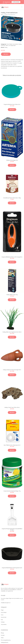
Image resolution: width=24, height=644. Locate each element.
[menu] (22, 7)
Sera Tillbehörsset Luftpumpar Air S (12, 445)
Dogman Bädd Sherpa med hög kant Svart (12, 568)
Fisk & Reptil (9, 44)
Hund (2, 615)
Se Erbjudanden (16, 2)
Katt (2, 620)
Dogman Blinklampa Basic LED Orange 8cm (12, 257)
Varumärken (15, 44)
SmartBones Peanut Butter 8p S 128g (12, 198)
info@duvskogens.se (6, 603)
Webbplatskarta (5, 642)
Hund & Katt (4, 617)
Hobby (20, 44)
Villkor (2, 638)
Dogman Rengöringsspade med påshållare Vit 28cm (12, 529)
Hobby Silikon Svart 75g (12, 295)
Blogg (2, 633)
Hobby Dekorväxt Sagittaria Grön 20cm (12, 332)
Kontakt (3, 635)
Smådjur (3, 622)
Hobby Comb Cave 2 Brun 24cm (12, 407)
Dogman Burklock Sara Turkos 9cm (12, 104)
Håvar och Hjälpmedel (11, 45)
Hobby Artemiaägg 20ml (12, 160)
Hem (2, 15)
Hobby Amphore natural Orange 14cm (12, 370)
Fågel (2, 610)
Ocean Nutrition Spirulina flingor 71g (12, 491)
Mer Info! (6, 54)
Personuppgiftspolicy (6, 640)
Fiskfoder (3, 45)
